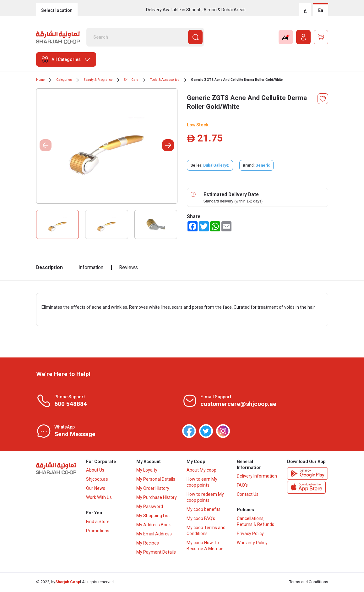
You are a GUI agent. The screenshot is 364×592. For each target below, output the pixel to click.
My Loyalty (147, 471)
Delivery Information (257, 477)
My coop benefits (204, 510)
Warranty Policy (252, 544)
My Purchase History (157, 498)
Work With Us (99, 498)
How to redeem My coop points (205, 498)
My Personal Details (156, 480)
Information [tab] (91, 267)
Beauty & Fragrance (98, 80)
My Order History (153, 489)
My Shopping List (153, 516)
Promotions (98, 532)
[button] (168, 145)
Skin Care (131, 80)
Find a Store (98, 523)
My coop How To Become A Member (206, 546)
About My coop (201, 471)
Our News (96, 489)
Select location (57, 10)
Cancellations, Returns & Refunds (255, 522)
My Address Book (154, 525)
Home (40, 80)
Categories (64, 80)
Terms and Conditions (309, 583)
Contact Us (248, 495)
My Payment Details (156, 553)
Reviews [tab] (128, 267)
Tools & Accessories (165, 80)
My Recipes (148, 544)
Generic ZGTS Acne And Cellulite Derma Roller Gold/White (237, 80)
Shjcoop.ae (97, 480)
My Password (150, 507)
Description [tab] (49, 267)
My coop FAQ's (201, 519)
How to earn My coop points (202, 483)
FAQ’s (242, 486)
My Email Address (154, 534)
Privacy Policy (250, 534)
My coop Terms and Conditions (206, 531)
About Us (95, 471)
